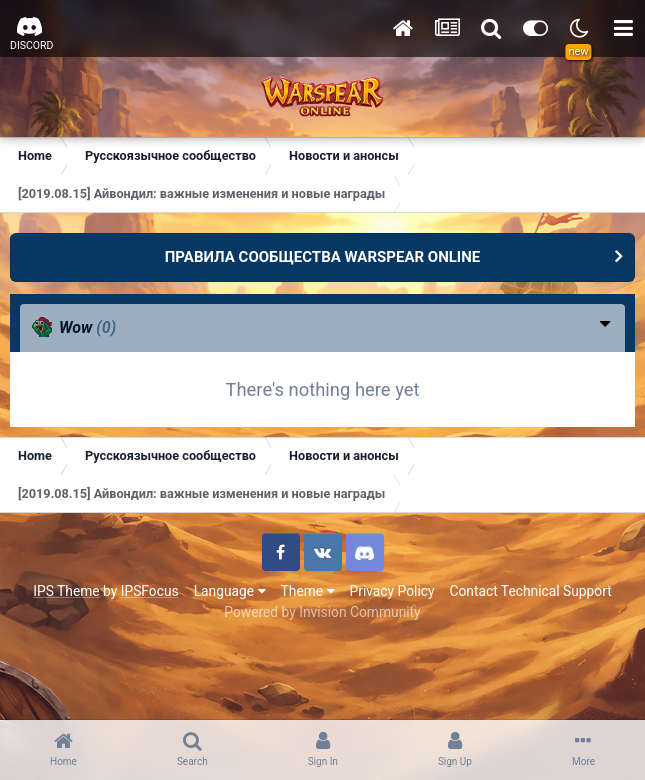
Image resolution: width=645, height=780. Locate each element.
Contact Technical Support (530, 591)
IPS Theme (66, 591)
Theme (308, 591)
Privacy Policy (392, 591)
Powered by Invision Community (322, 612)
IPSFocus (150, 591)
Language (230, 591)
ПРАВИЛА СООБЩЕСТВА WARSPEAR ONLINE (323, 257)
